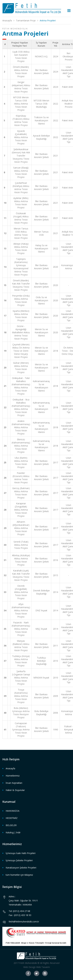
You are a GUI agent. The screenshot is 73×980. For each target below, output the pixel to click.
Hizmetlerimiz (13, 776)
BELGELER (11, 825)
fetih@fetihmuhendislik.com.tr (24, 922)
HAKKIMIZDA (13, 811)
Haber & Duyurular (15, 790)
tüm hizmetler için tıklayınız (19, 875)
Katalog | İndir (13, 832)
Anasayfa (7, 20)
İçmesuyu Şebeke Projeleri (19, 860)
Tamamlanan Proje (26, 20)
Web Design (29, 967)
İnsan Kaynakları (14, 783)
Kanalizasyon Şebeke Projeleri (21, 868)
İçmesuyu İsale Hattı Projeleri (21, 853)
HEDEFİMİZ (12, 818)
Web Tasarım (43, 967)
